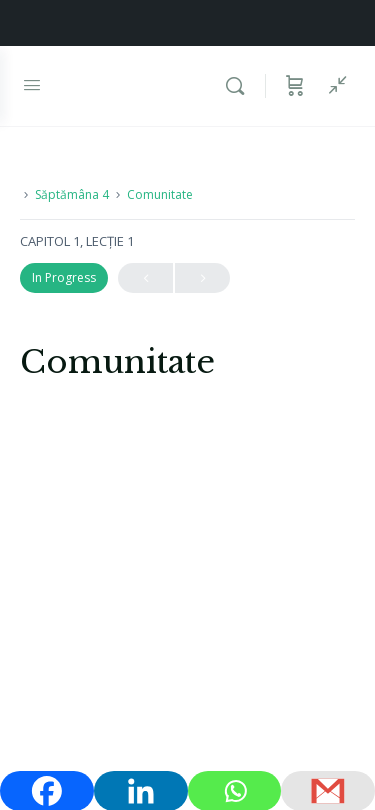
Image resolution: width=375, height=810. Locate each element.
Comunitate (160, 194)
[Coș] (295, 86)
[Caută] (240, 86)
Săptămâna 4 (72, 194)
